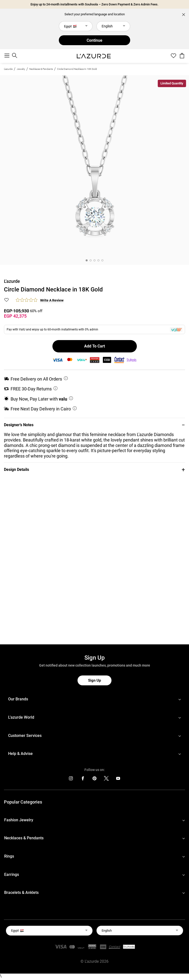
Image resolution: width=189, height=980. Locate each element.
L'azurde (8, 69)
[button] (94, 425)
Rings (9, 856)
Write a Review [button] (52, 300)
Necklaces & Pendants (41, 69)
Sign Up (94, 680)
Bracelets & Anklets (21, 893)
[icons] (71, 779)
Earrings (12, 874)
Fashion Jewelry (19, 820)
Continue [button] (94, 40)
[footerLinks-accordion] (94, 699)
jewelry (21, 69)
